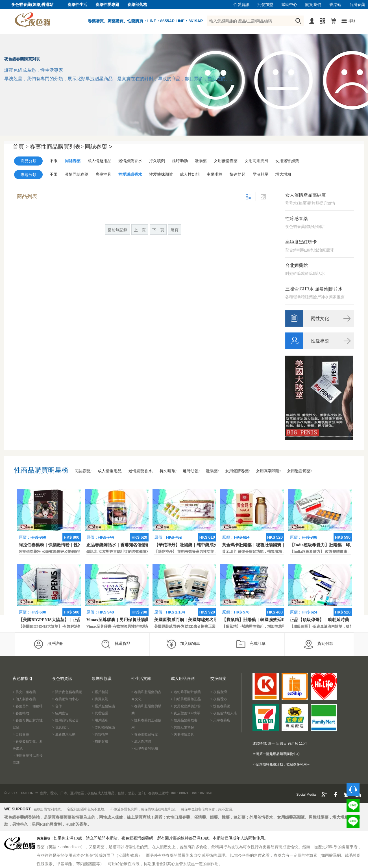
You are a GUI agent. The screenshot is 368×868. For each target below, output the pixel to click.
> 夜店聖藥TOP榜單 (186, 713)
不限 (54, 161)
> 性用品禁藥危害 (184, 720)
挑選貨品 (116, 644)
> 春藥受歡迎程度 (145, 734)
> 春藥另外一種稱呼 (28, 706)
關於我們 (313, 5)
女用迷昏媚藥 (287, 161)
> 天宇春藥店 (220, 720)
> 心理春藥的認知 (145, 749)
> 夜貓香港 (219, 699)
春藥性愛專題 (107, 5)
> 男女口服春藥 (24, 692)
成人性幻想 (190, 174)
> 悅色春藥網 (220, 706)
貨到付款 (318, 644)
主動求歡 (215, 174)
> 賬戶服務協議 (103, 706)
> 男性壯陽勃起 (182, 727)
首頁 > (21, 147)
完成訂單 (251, 644)
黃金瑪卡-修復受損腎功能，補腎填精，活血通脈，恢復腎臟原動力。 (278, 552)
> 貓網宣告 (60, 713)
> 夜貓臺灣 (219, 692)
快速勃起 (238, 174)
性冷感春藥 (297, 218)
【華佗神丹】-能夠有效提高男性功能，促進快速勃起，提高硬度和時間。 (214, 552)
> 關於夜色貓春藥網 (67, 692)
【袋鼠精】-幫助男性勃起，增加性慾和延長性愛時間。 (267, 626)
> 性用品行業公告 (66, 720)
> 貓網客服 (100, 741)
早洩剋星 (260, 174)
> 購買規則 (100, 699)
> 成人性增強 (141, 741)
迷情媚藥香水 (130, 161)
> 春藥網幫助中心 (66, 699)
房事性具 (103, 174)
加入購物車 (183, 644)
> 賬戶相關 (100, 692)
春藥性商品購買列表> (57, 147)
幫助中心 (289, 5)
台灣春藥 (357, 5)
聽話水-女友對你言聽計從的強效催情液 (118, 552)
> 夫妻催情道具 (182, 734)
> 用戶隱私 (100, 720)
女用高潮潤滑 (256, 161)
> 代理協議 (100, 713)
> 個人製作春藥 (24, 699)
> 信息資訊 (60, 727)
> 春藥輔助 (21, 713)
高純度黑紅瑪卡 (301, 242)
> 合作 (57, 706)
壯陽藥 (201, 161)
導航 (352, 21)
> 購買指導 (100, 734)
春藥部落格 (137, 5)
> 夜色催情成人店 (224, 713)
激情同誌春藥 (77, 174)
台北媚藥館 (297, 265)
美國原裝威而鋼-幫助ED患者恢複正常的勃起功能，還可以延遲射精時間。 (214, 626)
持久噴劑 (157, 161)
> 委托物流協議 (103, 727)
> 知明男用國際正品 (186, 699)
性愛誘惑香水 (130, 174)
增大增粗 (283, 174)
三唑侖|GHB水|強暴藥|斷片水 (314, 289)
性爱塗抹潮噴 (161, 174)
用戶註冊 (48, 644)
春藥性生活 (77, 5)
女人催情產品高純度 (306, 195)
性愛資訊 (241, 5)
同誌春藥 (73, 161)
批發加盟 (265, 5)
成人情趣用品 (99, 161)
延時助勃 (180, 161)
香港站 (335, 5)
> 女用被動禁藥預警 (186, 706)
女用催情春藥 (226, 161)
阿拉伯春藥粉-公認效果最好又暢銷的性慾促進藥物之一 (63, 552)
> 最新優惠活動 (64, 734)
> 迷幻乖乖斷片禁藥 (186, 692)
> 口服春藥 (21, 734)
